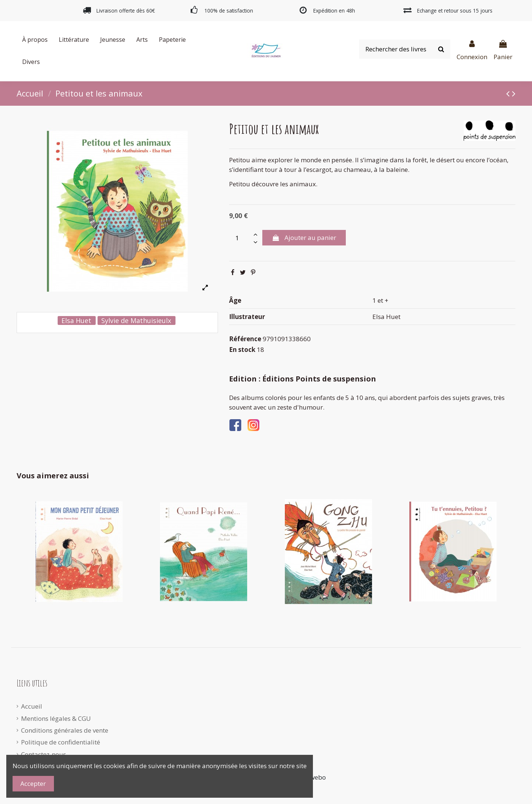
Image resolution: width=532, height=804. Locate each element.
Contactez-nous (44, 754)
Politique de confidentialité (61, 742)
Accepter (33, 783)
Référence (245, 339)
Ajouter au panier (304, 238)
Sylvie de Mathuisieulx (136, 320)
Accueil (32, 706)
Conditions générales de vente (65, 730)
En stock (242, 350)
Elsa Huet (76, 320)
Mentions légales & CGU (56, 718)
